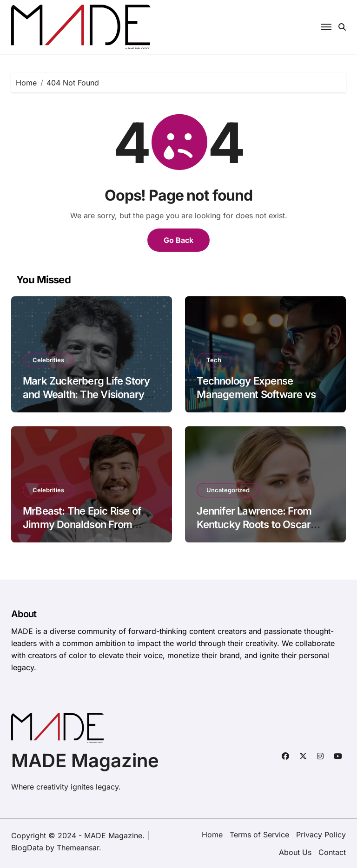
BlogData (27, 848)
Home (212, 835)
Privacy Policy (321, 835)
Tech (214, 360)
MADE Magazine (85, 760)
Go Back (178, 240)
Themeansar (78, 848)
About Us (295, 852)
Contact (332, 852)
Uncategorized (228, 490)
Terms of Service (259, 835)
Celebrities (48, 360)
